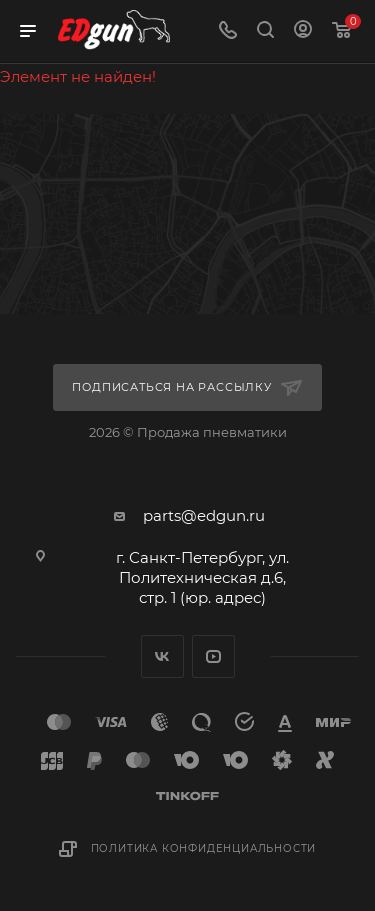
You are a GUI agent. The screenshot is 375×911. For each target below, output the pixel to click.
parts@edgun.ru (204, 515)
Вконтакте (162, 656)
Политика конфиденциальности (204, 848)
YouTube (213, 656)
